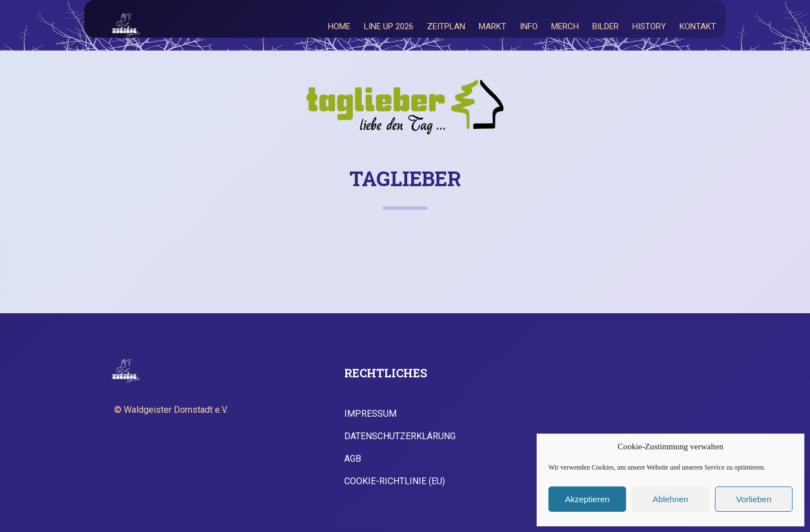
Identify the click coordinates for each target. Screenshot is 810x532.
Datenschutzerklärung (400, 436)
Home (339, 26)
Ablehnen (670, 499)
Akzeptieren (587, 499)
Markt (492, 26)
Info (529, 26)
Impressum (370, 414)
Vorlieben (754, 499)
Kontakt (698, 26)
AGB (353, 459)
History (649, 26)
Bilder (606, 26)
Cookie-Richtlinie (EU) (395, 481)
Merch (565, 26)
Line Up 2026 (389, 26)
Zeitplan (446, 26)
